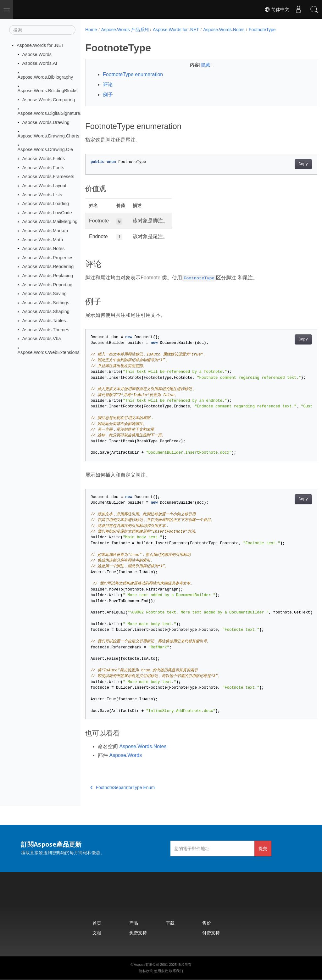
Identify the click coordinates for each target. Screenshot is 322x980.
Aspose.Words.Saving (44, 294)
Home (91, 30)
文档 (97, 933)
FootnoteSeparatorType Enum (122, 787)
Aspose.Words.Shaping (46, 311)
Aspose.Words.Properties (48, 258)
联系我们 (176, 971)
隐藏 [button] (198, 65)
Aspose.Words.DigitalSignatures (50, 113)
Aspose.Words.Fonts (43, 167)
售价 (207, 923)
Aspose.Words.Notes (44, 249)
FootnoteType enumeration (133, 74)
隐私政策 (146, 971)
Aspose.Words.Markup (45, 231)
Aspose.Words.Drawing (46, 122)
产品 (134, 923)
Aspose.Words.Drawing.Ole (45, 149)
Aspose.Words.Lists (42, 194)
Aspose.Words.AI (40, 63)
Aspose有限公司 (147, 965)
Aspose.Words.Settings (46, 303)
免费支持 (138, 933)
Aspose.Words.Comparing (49, 99)
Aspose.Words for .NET (40, 45)
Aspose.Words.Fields (44, 159)
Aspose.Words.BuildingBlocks (48, 91)
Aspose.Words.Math (43, 239)
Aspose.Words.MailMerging (50, 221)
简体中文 (277, 9)
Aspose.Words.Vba (42, 339)
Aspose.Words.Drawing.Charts (48, 136)
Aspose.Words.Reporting (47, 284)
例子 (108, 95)
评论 (108, 84)
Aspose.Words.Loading (46, 204)
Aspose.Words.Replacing (48, 276)
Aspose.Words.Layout (44, 186)
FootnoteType (262, 30)
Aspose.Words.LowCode (47, 213)
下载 (170, 923)
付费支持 (211, 933)
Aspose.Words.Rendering (48, 266)
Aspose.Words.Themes (46, 329)
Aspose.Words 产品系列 (125, 30)
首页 (97, 923)
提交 (263, 848)
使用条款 (161, 971)
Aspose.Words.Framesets (48, 176)
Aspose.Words (37, 54)
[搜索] (42, 30)
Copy (287, 164)
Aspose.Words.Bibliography (45, 77)
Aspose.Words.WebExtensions (49, 352)
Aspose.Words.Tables (44, 321)
